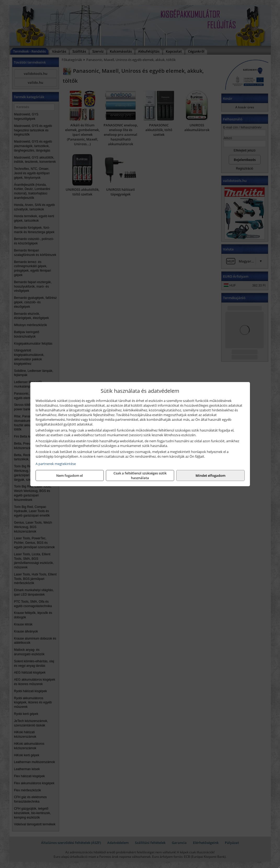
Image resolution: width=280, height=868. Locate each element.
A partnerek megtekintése (56, 464)
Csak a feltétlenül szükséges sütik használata (140, 475)
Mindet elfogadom (210, 475)
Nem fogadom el (70, 475)
